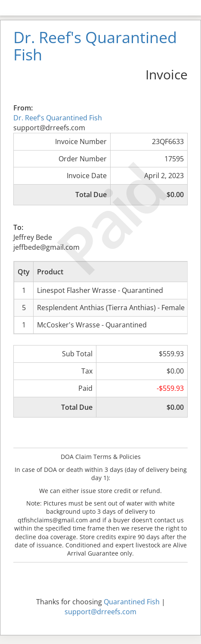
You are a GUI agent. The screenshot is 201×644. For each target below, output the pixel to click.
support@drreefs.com (100, 612)
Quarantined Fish (132, 602)
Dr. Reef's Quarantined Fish (58, 118)
